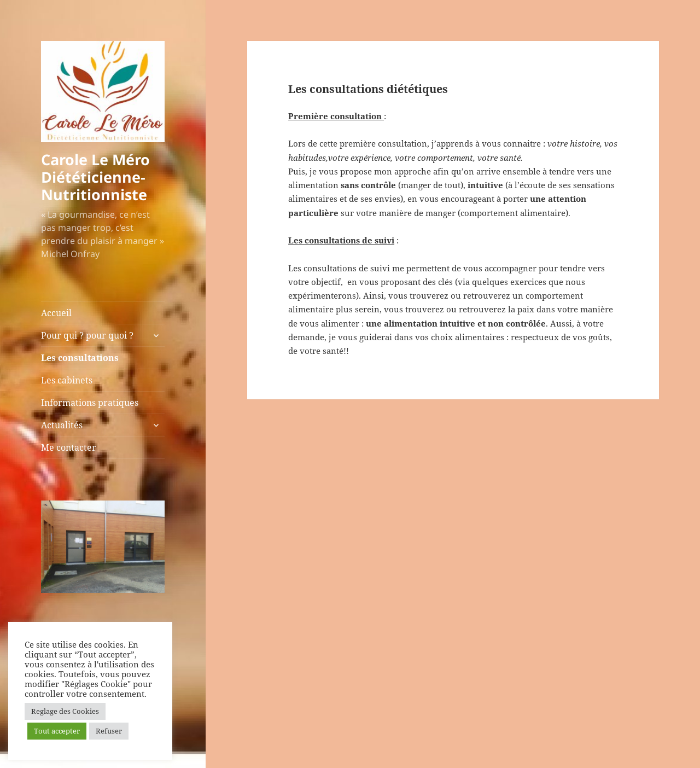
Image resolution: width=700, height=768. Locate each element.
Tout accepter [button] (57, 731)
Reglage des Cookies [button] (65, 711)
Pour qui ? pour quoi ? (87, 335)
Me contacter (69, 447)
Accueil (56, 313)
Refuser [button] (109, 731)
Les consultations (80, 358)
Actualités (62, 425)
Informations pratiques (90, 403)
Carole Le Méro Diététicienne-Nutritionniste (95, 177)
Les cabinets (67, 380)
